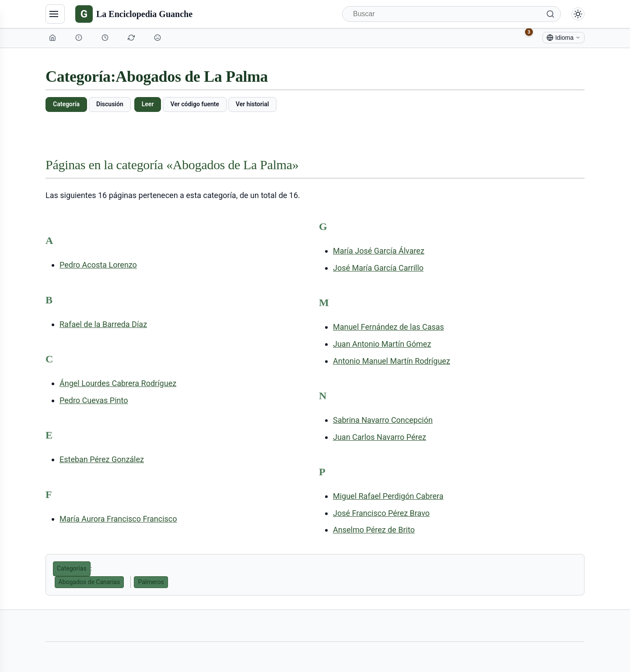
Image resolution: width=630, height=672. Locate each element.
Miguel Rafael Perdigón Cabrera (388, 496)
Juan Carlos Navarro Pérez (380, 437)
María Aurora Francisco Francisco (118, 519)
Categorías (72, 568)
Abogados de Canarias (89, 582)
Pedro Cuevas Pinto (94, 400)
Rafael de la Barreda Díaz (103, 324)
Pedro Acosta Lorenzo (98, 265)
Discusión (110, 104)
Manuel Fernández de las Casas (388, 327)
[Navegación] (55, 14)
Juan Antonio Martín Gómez (382, 344)
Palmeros (151, 582)
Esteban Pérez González (102, 459)
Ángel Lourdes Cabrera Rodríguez (118, 383)
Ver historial (252, 104)
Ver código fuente (194, 104)
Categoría (66, 104)
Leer (148, 104)
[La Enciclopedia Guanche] (134, 14)
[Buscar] (451, 14)
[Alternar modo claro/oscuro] (578, 14)
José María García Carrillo (378, 268)
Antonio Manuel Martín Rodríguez (392, 361)
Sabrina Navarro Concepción (383, 420)
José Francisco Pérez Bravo (381, 513)
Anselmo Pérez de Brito (374, 530)
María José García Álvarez (379, 251)
